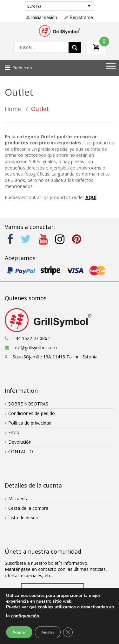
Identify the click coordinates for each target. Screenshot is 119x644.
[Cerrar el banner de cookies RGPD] (68, 632)
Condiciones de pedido (32, 413)
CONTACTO (21, 451)
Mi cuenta (18, 499)
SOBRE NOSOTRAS (28, 404)
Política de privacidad (30, 423)
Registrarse (79, 17)
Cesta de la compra (28, 508)
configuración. (26, 616)
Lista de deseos (24, 518)
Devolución (20, 442)
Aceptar (19, 632)
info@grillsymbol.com (35, 347)
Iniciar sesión (42, 17)
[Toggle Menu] (111, 68)
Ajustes (48, 632)
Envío (14, 432)
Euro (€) (34, 6)
